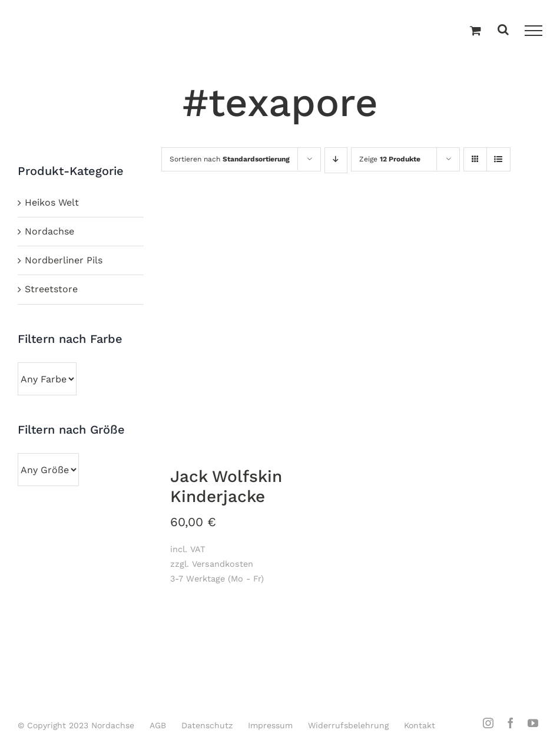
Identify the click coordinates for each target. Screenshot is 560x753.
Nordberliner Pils (64, 260)
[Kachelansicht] (475, 149)
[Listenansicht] (498, 160)
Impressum (270, 725)
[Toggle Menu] (534, 31)
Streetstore (51, 289)
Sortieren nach (230, 159)
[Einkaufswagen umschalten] (475, 31)
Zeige (390, 159)
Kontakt (420, 725)
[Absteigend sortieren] (336, 160)
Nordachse (49, 231)
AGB (158, 725)
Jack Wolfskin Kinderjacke (226, 486)
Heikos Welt (52, 202)
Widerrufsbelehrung (348, 725)
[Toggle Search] (503, 30)
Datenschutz (207, 725)
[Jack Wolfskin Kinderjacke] (254, 331)
